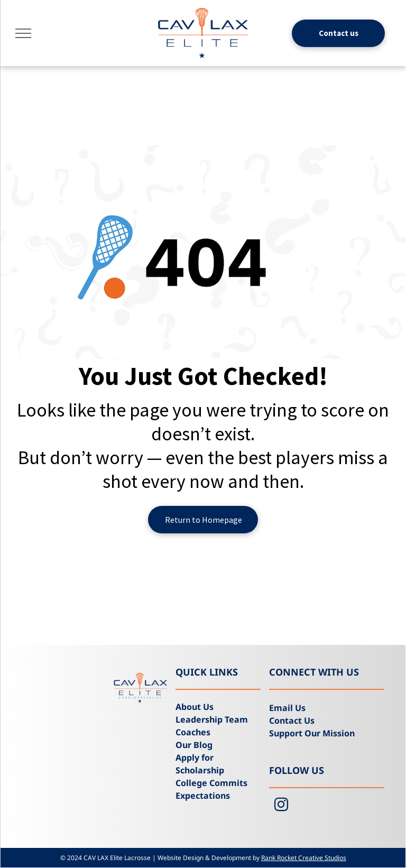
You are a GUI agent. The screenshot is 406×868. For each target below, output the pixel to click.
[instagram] (281, 806)
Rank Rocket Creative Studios (304, 858)
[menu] (23, 33)
